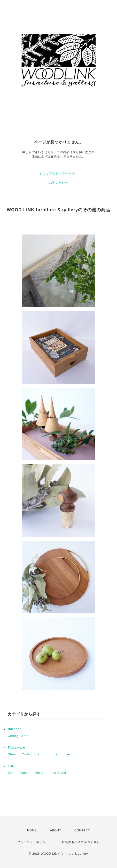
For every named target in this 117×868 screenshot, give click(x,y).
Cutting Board (18, 736)
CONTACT (82, 830)
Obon (12, 754)
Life (11, 766)
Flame (24, 773)
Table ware (16, 748)
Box (11, 773)
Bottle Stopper (59, 754)
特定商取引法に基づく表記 (81, 842)
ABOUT (55, 830)
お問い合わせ (59, 183)
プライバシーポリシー (33, 842)
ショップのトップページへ (59, 173)
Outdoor (14, 729)
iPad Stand (58, 773)
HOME (32, 830)
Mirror (39, 773)
